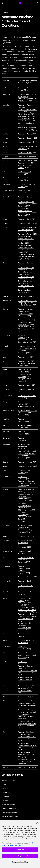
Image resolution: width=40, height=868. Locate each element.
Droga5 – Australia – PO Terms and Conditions (26, 122)
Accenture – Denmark (26, 197)
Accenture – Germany (26, 263)
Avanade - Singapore (22, 571)
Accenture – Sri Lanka (23, 635)
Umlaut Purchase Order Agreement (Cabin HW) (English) (26, 256)
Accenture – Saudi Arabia (25, 552)
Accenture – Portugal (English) (25, 526)
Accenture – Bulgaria (25, 156)
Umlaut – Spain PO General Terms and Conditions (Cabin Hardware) (25, 626)
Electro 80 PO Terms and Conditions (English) (27, 129)
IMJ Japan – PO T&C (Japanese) (25, 380)
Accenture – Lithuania (26, 389)
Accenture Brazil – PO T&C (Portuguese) (27, 147)
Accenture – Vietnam (25, 767)
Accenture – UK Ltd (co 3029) (26, 718)
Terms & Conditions (9, 808)
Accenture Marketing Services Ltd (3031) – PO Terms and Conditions (27, 723)
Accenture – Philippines (22, 477)
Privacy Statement (8, 804)
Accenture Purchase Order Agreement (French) (27, 233)
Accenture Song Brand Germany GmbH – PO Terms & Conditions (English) (26, 271)
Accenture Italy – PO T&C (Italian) (27, 364)
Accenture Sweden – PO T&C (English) (27, 641)
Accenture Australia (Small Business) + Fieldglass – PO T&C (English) (27, 112)
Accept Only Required (20, 856)
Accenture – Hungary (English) (26, 310)
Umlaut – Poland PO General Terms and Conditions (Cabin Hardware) (25, 504)
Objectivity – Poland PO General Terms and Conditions (27, 512)
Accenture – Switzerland (22, 647)
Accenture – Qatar (25, 536)
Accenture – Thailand (22, 662)
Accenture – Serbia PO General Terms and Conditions (26, 559)
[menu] (3, 3)
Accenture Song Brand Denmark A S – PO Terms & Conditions (28, 203)
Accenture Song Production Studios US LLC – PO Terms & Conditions (28, 745)
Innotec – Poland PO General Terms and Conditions (25, 496)
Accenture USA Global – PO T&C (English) (27, 733)
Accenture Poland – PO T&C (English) (26, 491)
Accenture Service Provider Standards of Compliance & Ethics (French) (26, 248)
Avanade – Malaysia (25, 406)
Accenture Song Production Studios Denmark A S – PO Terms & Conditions (28, 211)
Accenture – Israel (24, 357)
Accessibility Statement (10, 816)
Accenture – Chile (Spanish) (24, 172)
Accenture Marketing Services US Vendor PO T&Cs (26, 754)
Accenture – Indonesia (22, 336)
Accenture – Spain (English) (25, 599)
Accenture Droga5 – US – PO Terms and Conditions (27, 737)
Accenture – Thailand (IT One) (27, 667)
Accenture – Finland (25, 223)
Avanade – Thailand (25, 677)
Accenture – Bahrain (25, 138)
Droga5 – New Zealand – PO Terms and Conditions (27, 455)
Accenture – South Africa (25, 582)
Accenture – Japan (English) (25, 371)
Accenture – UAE (24, 697)
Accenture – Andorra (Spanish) (25, 89)
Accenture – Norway (25, 466)
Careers (4, 785)
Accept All (20, 850)
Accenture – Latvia (25, 385)
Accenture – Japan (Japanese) (25, 375)
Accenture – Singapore (22, 567)
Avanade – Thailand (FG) (25, 680)
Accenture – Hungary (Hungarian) (26, 314)
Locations (5, 796)
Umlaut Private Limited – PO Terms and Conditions (27, 328)
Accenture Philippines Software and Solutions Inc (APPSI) (26, 483)
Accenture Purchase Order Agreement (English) (27, 228)
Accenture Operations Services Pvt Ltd (26, 323)
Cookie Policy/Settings (10, 812)
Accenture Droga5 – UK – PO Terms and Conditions (27, 704)
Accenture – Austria (25, 134)
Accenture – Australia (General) (26, 106)
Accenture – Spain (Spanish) (25, 604)
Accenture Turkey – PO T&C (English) (26, 687)
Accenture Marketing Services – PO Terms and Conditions (27, 712)
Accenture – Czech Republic (25, 191)
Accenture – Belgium (25, 142)
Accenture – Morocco (22, 433)
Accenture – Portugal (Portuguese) (25, 531)
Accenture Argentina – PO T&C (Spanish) (27, 100)
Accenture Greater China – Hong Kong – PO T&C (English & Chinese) (27, 302)
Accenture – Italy (24, 361)
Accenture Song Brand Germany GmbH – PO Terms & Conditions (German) (26, 280)
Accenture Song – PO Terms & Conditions (26, 341)
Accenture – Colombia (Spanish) (26, 179)
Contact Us (6, 792)
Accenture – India (24, 320)
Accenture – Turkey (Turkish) (25, 691)
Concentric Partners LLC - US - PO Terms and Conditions (27, 761)
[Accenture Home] (20, 3)
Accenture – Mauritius (22, 420)
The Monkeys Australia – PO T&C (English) (27, 117)
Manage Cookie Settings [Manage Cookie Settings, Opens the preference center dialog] (20, 862)
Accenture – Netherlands (23, 439)
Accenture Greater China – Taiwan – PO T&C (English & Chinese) (27, 655)
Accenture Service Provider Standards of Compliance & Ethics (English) (26, 239)
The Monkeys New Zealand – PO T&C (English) (28, 450)
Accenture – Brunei (25, 152)
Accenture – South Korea (25, 593)
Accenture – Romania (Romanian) (26, 546)
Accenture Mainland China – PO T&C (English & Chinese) (28, 412)
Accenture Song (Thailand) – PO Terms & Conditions (28, 671)
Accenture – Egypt (25, 219)
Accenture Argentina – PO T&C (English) (27, 95)
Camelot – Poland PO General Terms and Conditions (26, 519)
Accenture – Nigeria (25, 462)
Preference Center (8, 781)
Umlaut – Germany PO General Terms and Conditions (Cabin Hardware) (26, 289)
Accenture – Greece (25, 296)
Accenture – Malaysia (22, 403)
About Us (5, 789)
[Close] (37, 823)
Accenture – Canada (25, 160)
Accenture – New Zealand (24, 445)
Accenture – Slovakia (26, 577)
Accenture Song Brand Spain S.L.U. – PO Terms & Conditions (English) (27, 609)
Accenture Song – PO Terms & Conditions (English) (26, 165)
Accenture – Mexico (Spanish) (25, 426)
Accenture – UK (24, 701)
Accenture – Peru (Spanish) (24, 471)
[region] (20, 844)
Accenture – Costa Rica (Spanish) (26, 185)
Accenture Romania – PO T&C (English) (27, 541)
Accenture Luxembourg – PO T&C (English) (27, 396)
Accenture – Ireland (25, 346)
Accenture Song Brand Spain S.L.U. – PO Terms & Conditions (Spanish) (27, 616)
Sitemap (5, 800)
